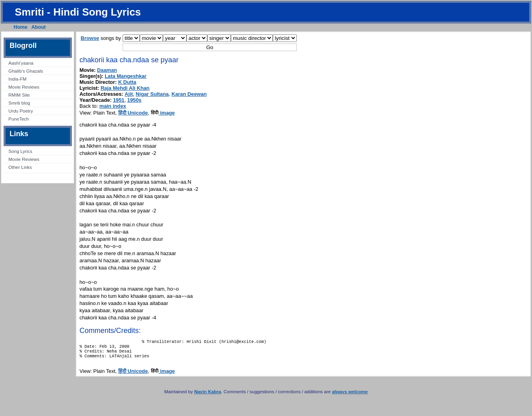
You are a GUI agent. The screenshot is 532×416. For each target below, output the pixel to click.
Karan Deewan (189, 94)
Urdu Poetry (21, 111)
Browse (90, 38)
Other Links (20, 167)
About (39, 27)
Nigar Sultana (152, 94)
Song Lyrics (20, 151)
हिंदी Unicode (133, 113)
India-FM (17, 79)
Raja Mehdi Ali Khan (125, 88)
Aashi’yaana (21, 63)
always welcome (350, 396)
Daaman (107, 70)
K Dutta (127, 82)
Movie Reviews (24, 87)
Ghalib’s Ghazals (26, 71)
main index (113, 106)
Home (21, 27)
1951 (119, 100)
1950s (135, 100)
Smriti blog (19, 103)
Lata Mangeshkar (126, 76)
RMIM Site (19, 95)
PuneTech (19, 119)
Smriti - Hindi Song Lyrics (78, 12)
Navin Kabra (207, 396)
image (163, 113)
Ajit (129, 94)
